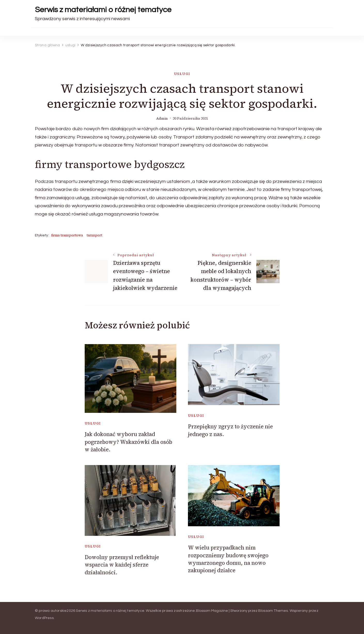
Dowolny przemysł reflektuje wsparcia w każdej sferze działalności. (122, 565)
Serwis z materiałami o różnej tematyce (103, 10)
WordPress (44, 618)
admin (162, 118)
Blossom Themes (273, 611)
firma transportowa (67, 235)
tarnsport (94, 235)
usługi (182, 74)
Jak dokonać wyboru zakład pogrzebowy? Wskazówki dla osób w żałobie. (128, 442)
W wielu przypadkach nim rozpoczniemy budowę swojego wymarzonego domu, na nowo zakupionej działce (228, 559)
